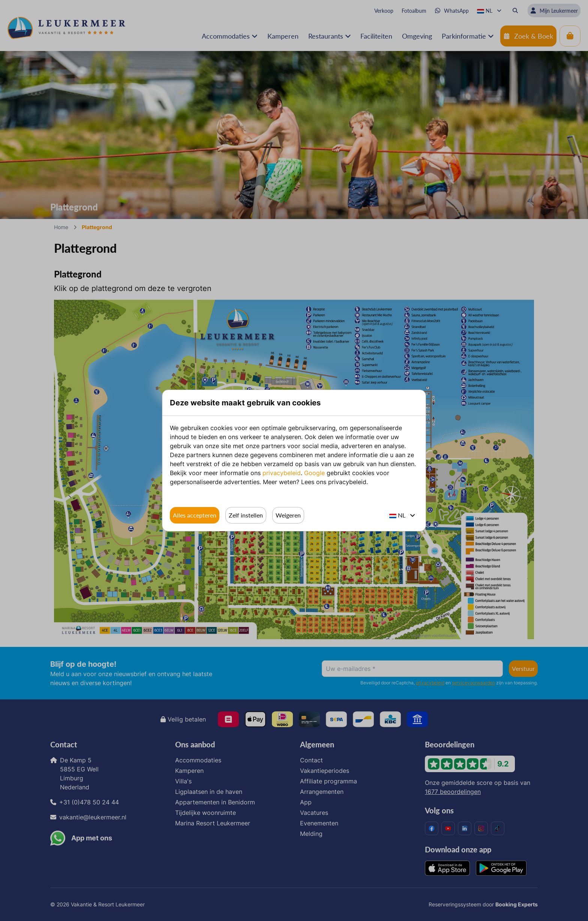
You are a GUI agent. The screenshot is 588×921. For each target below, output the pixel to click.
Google (314, 473)
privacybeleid (282, 473)
